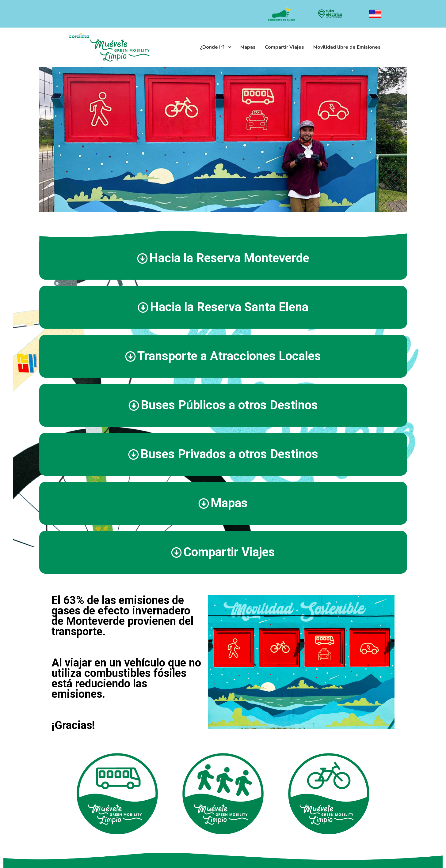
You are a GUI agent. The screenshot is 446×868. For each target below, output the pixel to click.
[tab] (223, 258)
